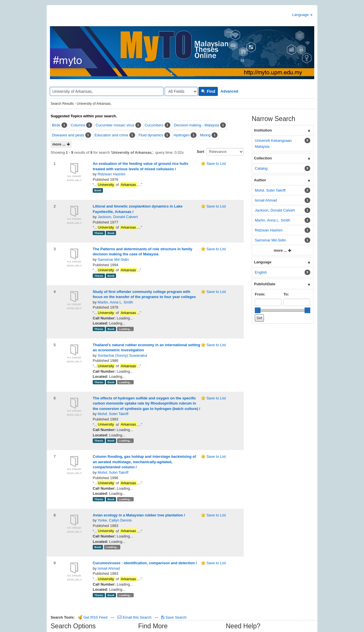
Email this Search (135, 617)
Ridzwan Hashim (111, 174)
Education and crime (111, 135)
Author (260, 180)
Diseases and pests (68, 135)
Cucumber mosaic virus (115, 125)
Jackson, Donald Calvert (118, 217)
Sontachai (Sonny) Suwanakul (122, 355)
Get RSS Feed (93, 617)
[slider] (258, 310)
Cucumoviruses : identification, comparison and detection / (145, 563)
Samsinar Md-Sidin (113, 259)
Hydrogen (181, 135)
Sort (200, 152)
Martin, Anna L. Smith (115, 302)
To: (286, 294)
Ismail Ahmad (109, 568)
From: (260, 294)
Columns (78, 125)
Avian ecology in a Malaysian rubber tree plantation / (139, 515)
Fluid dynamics (151, 135)
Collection (263, 158)
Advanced (229, 91)
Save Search (174, 617)
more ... (61, 144)
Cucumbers (154, 125)
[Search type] (181, 91)
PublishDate (265, 284)
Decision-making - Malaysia (196, 125)
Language (302, 15)
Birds (56, 125)
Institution (263, 130)
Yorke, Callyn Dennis (115, 520)
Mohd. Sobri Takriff (113, 414)
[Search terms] (107, 91)
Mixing (205, 135)
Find (208, 91)
